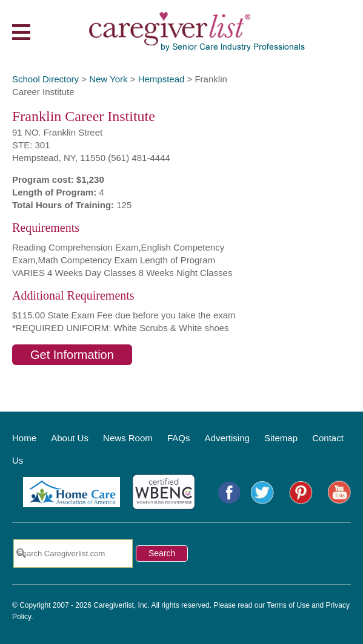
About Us (70, 438)
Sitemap (281, 438)
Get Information (72, 355)
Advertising (227, 438)
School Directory (45, 79)
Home (24, 438)
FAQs (179, 438)
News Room (128, 438)
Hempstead (162, 79)
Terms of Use (288, 605)
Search (162, 553)
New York (108, 79)
